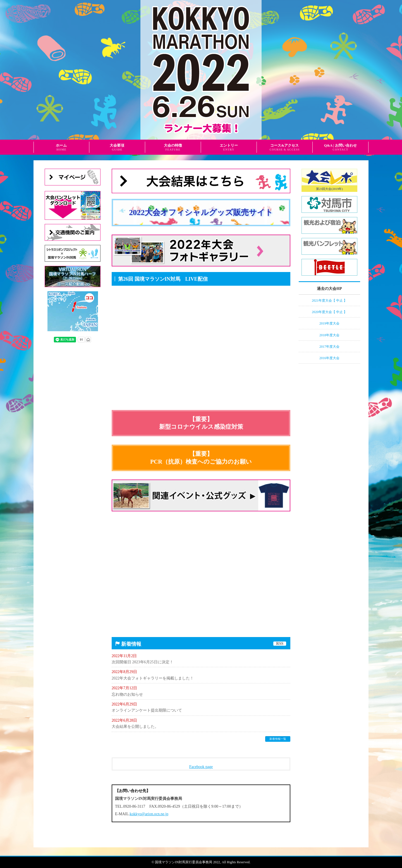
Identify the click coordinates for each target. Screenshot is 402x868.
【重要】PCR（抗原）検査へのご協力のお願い (201, 458)
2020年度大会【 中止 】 (329, 312)
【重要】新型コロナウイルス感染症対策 (201, 423)
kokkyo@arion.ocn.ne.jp (149, 814)
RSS (280, 644)
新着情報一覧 (278, 739)
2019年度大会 (329, 323)
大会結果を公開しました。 (135, 727)
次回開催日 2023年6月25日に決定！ (143, 662)
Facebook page (201, 767)
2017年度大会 (329, 347)
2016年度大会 (329, 358)
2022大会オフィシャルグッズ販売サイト (201, 212)
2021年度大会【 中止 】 (329, 301)
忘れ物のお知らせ (127, 694)
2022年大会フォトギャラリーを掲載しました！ (153, 678)
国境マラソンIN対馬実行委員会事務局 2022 (187, 862)
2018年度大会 (329, 335)
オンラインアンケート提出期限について (147, 710)
